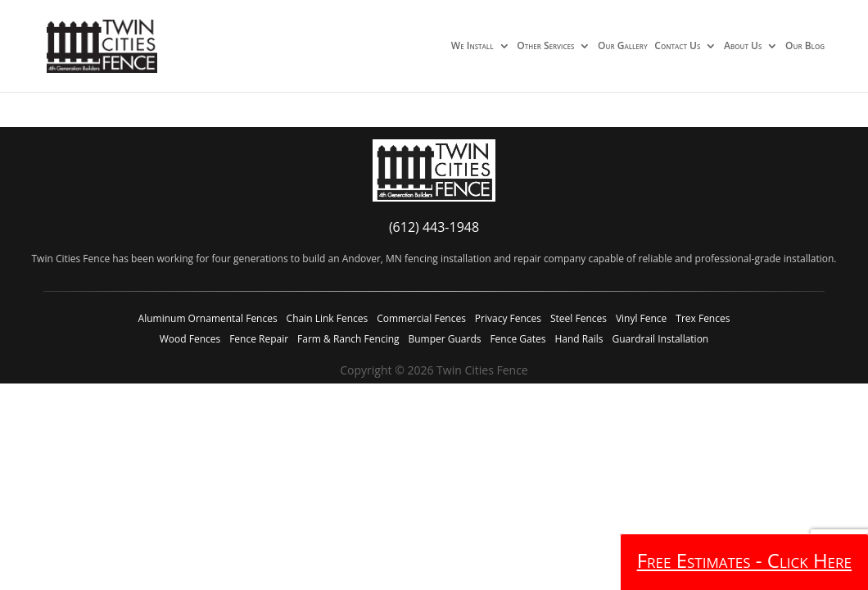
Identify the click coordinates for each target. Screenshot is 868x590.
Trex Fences (703, 318)
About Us (743, 47)
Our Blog (805, 47)
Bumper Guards (444, 339)
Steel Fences (579, 318)
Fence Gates (518, 339)
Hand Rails (579, 339)
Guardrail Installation (660, 339)
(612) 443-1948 (434, 227)
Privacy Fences (508, 318)
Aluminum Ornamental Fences (208, 318)
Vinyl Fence (641, 318)
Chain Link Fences (328, 318)
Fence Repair (259, 339)
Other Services (545, 47)
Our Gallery (623, 47)
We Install (472, 47)
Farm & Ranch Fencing (348, 339)
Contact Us (677, 47)
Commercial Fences (421, 318)
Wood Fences (190, 339)
